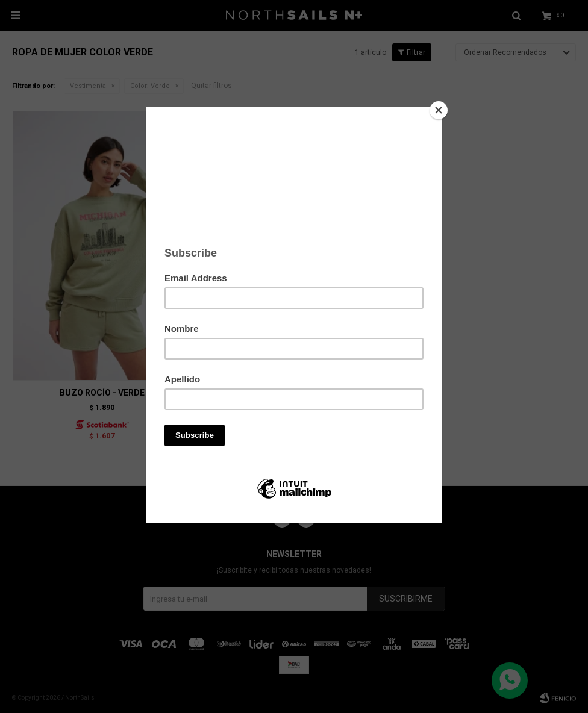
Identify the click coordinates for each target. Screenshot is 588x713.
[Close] (439, 110)
